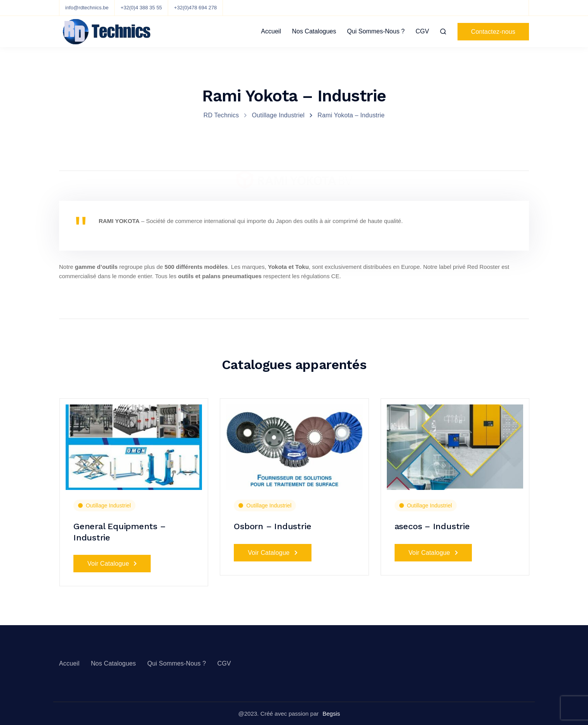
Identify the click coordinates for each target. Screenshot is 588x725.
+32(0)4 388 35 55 (141, 8)
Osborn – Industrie (272, 526)
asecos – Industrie (432, 526)
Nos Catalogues (314, 31)
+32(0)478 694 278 (195, 8)
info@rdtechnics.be (87, 8)
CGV (422, 31)
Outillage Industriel (108, 505)
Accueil (271, 31)
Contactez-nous (493, 32)
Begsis (331, 714)
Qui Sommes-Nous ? (376, 31)
